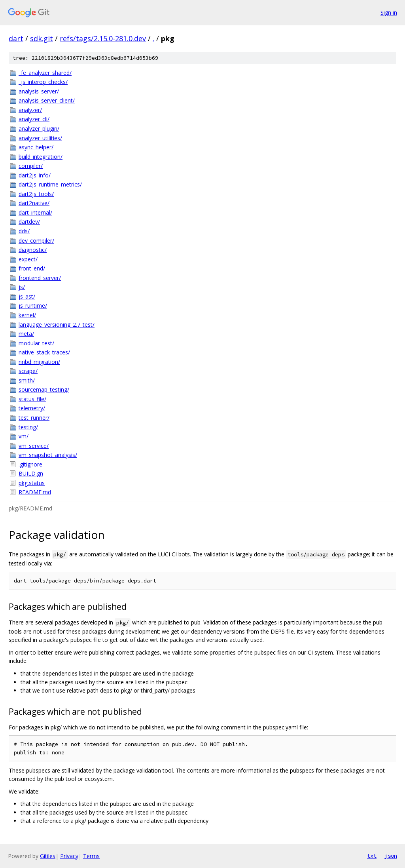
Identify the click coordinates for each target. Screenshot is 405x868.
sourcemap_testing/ (44, 389)
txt (372, 856)
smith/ (27, 380)
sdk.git (42, 38)
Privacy (69, 856)
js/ (22, 287)
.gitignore (30, 464)
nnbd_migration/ (39, 362)
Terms (91, 856)
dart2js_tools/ (36, 194)
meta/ (26, 334)
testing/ (28, 427)
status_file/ (32, 399)
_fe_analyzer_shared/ (45, 73)
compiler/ (31, 166)
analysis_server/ (39, 91)
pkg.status (32, 483)
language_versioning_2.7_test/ (57, 325)
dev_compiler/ (36, 241)
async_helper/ (36, 147)
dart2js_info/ (35, 175)
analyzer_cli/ (34, 119)
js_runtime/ (33, 306)
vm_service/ (34, 446)
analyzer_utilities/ (40, 138)
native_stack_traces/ (44, 352)
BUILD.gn (31, 473)
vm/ (24, 436)
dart (16, 38)
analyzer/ (30, 110)
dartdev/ (29, 222)
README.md (35, 492)
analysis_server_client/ (47, 100)
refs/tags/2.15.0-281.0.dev (103, 38)
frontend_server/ (40, 278)
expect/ (28, 259)
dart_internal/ (35, 212)
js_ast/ (27, 296)
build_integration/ (41, 157)
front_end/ (32, 268)
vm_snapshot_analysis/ (48, 455)
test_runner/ (34, 418)
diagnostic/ (33, 250)
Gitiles (48, 856)
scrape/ (28, 371)
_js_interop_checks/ (43, 82)
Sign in (389, 12)
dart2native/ (34, 203)
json (391, 856)
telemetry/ (32, 408)
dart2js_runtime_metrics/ (50, 184)
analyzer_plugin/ (39, 128)
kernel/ (27, 315)
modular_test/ (36, 343)
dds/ (24, 231)
